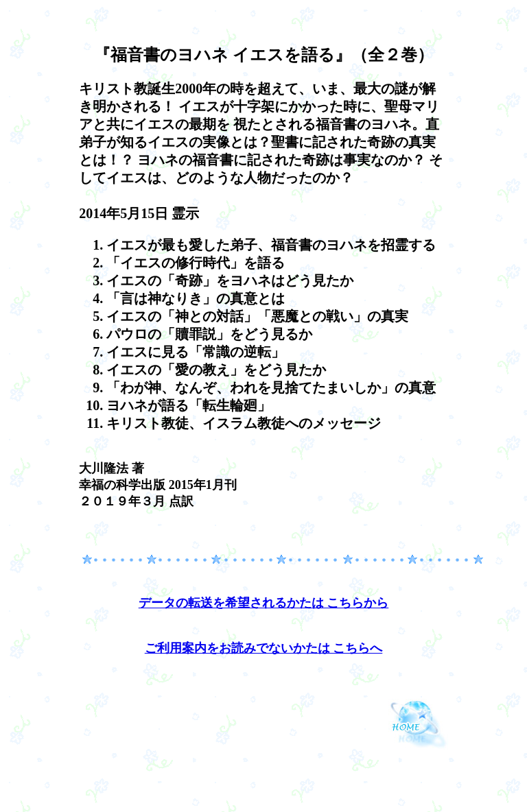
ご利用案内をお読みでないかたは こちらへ (264, 648)
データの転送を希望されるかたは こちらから (264, 603)
